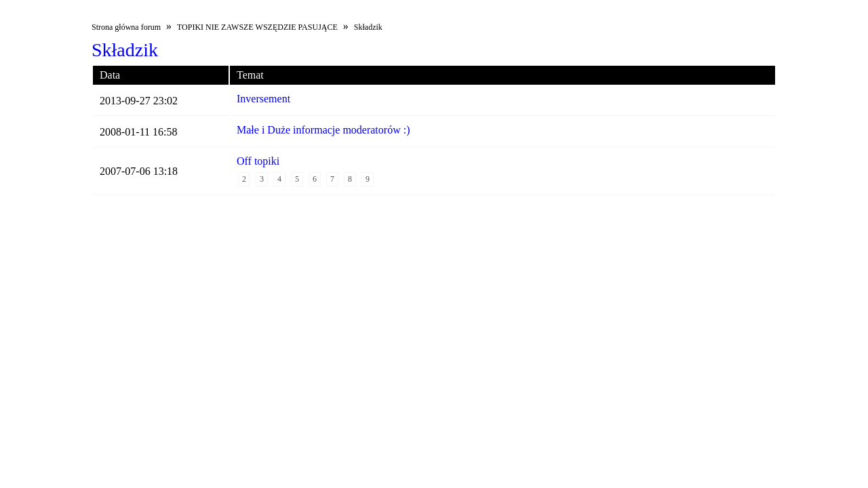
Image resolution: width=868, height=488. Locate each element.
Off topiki (258, 161)
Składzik (368, 27)
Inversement (263, 99)
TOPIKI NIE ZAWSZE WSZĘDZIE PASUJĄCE (257, 27)
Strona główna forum (126, 27)
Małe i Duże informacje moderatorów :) (323, 130)
